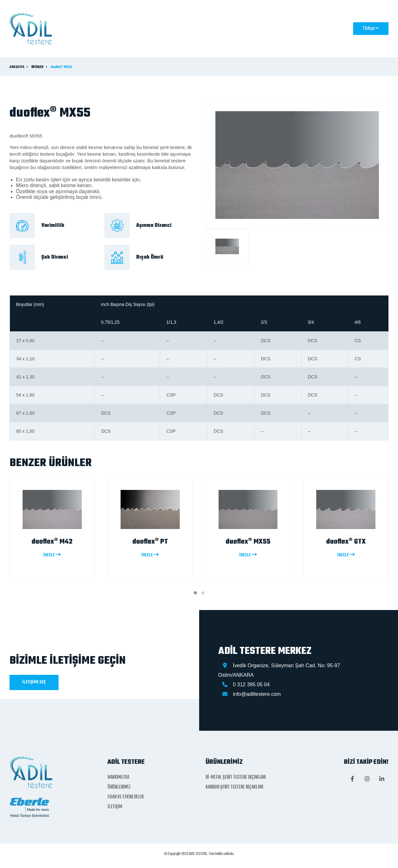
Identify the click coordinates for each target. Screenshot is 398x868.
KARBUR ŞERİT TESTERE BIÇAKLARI (234, 787)
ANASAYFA (112, 28)
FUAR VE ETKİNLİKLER (248, 28)
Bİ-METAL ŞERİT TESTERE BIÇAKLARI (236, 777)
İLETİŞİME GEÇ (34, 682)
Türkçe (371, 29)
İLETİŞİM (293, 28)
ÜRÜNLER (37, 67)
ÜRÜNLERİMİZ (194, 28)
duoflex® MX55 (61, 67)
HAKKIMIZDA (152, 28)
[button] (195, 593)
